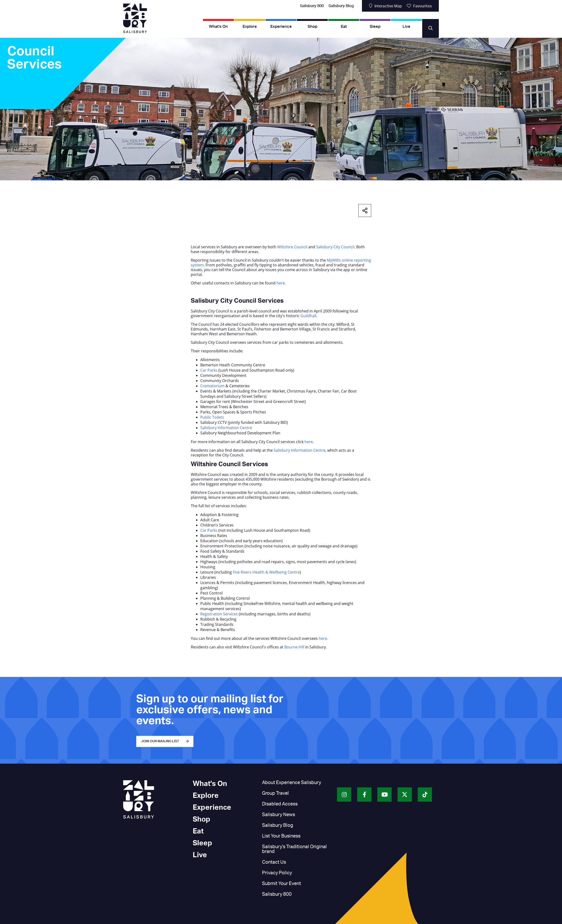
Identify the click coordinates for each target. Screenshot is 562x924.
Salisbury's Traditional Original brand (294, 849)
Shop (312, 26)
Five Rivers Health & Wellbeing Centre (266, 572)
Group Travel (275, 793)
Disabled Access (280, 804)
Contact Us (274, 862)
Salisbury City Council (335, 247)
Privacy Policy (277, 873)
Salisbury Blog (341, 6)
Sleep (375, 26)
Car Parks (209, 370)
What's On (218, 26)
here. (281, 283)
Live (406, 26)
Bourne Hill (294, 647)
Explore (250, 26)
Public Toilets (212, 417)
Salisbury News (279, 815)
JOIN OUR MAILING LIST (160, 741)
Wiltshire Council (292, 247)
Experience (281, 26)
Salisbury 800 (312, 6)
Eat (344, 26)
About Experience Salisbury (292, 783)
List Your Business (281, 836)
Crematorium (212, 386)
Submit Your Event (281, 884)
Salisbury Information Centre (226, 428)
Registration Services (219, 614)
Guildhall (308, 316)
